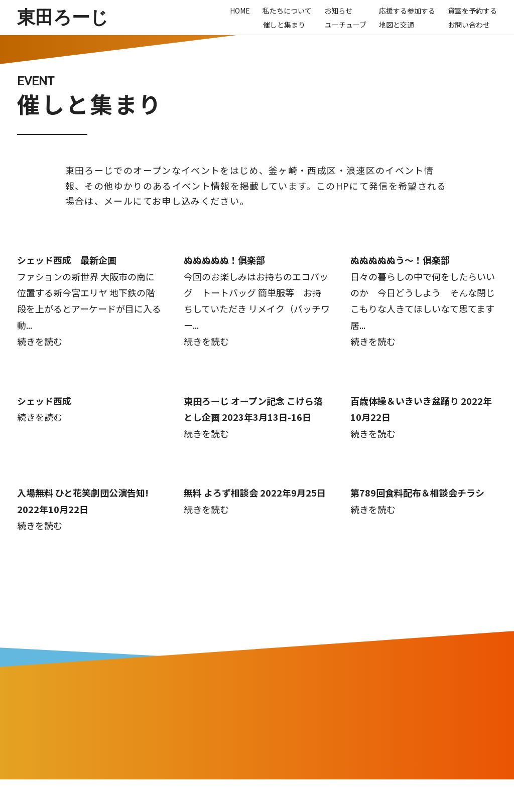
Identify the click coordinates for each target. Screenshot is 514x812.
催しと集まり (284, 25)
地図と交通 (397, 25)
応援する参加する (407, 11)
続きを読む (40, 341)
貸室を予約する (472, 11)
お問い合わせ (469, 25)
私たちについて (287, 11)
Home (240, 11)
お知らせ (338, 11)
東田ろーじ (63, 17)
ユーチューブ (346, 25)
